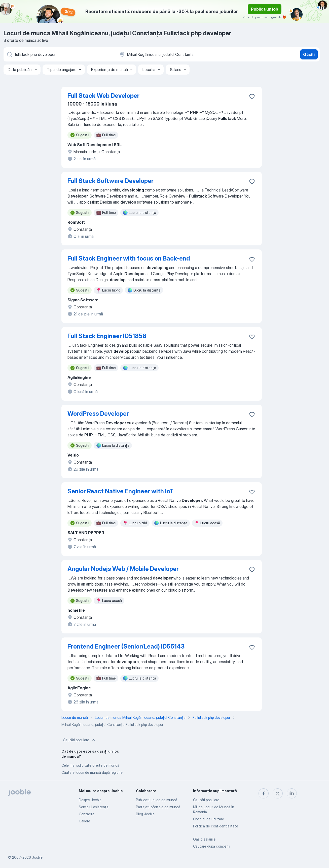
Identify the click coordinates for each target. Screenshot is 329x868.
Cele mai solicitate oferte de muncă (90, 765)
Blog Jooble (145, 814)
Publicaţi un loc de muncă (157, 800)
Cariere (84, 821)
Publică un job (265, 9)
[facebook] (264, 793)
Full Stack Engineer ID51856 (107, 336)
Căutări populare (80, 740)
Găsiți (309, 54)
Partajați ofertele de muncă (158, 807)
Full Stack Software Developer (111, 181)
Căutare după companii (212, 846)
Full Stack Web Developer (103, 96)
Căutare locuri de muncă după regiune (92, 772)
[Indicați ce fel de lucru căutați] (59, 54)
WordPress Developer (98, 414)
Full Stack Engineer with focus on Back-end (129, 258)
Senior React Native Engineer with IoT (120, 491)
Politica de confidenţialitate (216, 826)
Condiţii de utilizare (209, 819)
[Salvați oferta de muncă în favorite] (252, 97)
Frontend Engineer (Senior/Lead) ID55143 (126, 646)
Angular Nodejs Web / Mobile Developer (123, 569)
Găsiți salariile (204, 839)
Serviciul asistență (94, 807)
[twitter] (278, 793)
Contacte (87, 814)
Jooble (37, 857)
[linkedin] (292, 793)
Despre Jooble (90, 800)
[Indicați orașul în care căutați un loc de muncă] (171, 54)
